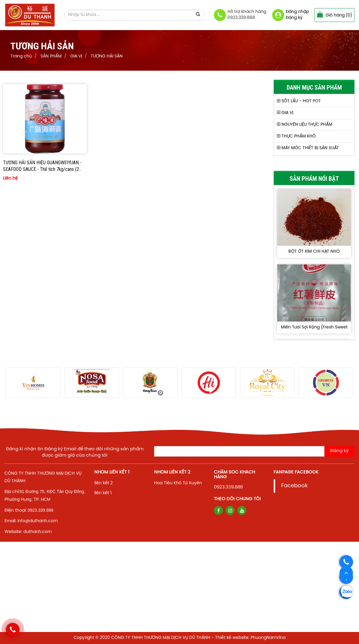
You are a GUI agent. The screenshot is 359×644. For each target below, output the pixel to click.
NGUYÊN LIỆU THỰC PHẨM (305, 125)
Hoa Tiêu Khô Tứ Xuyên (178, 483)
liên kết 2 (103, 483)
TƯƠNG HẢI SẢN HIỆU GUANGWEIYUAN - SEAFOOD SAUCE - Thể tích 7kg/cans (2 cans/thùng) (42, 166)
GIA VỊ (285, 113)
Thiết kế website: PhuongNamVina (250, 638)
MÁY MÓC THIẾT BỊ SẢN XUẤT (308, 148)
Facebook (294, 486)
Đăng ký (294, 18)
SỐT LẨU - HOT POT (299, 101)
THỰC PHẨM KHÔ (296, 136)
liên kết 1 (103, 493)
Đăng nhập (297, 12)
